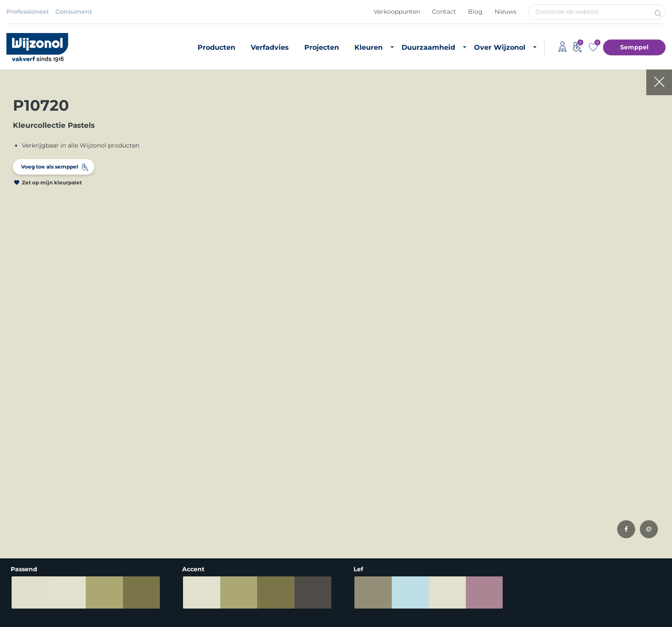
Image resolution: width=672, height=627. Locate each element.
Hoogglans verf (30, 525)
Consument (74, 12)
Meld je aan (637, 372)
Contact (444, 12)
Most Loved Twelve (147, 491)
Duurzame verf (365, 456)
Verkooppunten (397, 12)
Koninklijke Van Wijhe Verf (284, 605)
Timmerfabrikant (250, 517)
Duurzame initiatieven (376, 502)
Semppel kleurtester (149, 514)
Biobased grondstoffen (377, 479)
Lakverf (17, 537)
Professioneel (27, 12)
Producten (216, 47)
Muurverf (20, 467)
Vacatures (469, 467)
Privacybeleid (71, 605)
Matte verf (22, 491)
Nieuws (505, 12)
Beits (14, 502)
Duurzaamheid (428, 47)
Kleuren (369, 47)
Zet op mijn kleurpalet (52, 182)
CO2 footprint (363, 491)
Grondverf (22, 479)
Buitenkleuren (139, 467)
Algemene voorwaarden (139, 605)
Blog (475, 12)
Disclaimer (23, 605)
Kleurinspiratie (140, 502)
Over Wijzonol (500, 47)
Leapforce (654, 619)
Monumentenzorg (251, 528)
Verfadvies (270, 47)
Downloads (471, 479)
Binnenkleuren (140, 456)
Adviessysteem (210, 605)
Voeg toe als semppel (50, 167)
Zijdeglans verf (28, 514)
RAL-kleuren (136, 479)
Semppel (634, 47)
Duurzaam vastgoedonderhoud (390, 467)
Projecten (322, 47)
